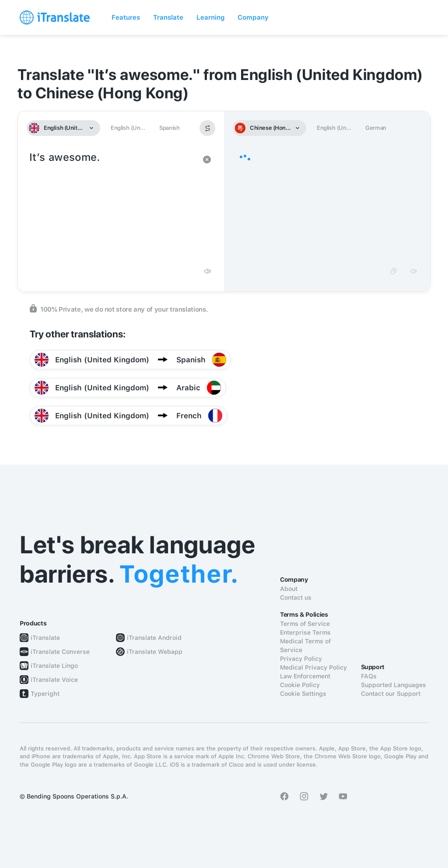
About (289, 589)
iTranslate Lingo (54, 666)
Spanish (169, 128)
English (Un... (128, 128)
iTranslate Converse (60, 652)
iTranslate (45, 638)
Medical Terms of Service (305, 646)
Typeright (45, 694)
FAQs (369, 676)
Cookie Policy (300, 685)
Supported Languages (394, 685)
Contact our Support (391, 694)
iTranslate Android (154, 638)
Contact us (296, 597)
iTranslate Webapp (155, 652)
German (376, 128)
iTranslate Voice (54, 680)
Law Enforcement (305, 676)
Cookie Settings (303, 694)
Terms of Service (305, 624)
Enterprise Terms (305, 632)
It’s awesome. (112, 205)
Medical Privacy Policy (313, 667)
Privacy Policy (301, 659)
